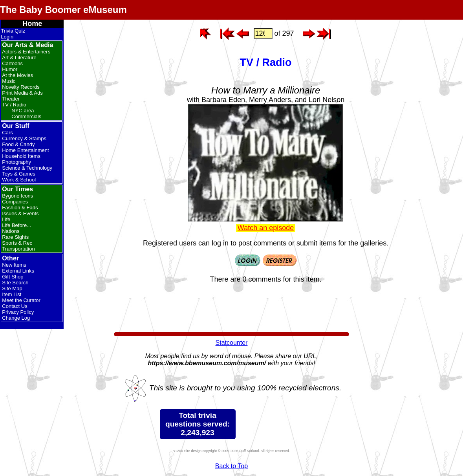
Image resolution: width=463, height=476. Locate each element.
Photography (16, 162)
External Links (18, 271)
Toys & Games (19, 174)
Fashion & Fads (20, 208)
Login (7, 37)
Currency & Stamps (24, 138)
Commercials (26, 116)
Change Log (16, 318)
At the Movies (17, 75)
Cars (7, 133)
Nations (11, 231)
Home (32, 24)
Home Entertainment (25, 150)
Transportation (18, 249)
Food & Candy (18, 144)
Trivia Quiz (13, 31)
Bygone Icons (17, 196)
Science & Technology (27, 168)
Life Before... (16, 225)
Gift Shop (13, 277)
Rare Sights (15, 237)
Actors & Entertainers (26, 52)
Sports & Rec (17, 243)
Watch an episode (266, 228)
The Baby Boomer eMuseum (63, 10)
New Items (14, 265)
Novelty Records (21, 87)
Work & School (19, 180)
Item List (12, 294)
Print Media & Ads (22, 93)
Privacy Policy (18, 312)
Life (6, 219)
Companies (15, 202)
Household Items (21, 156)
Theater (11, 99)
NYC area (23, 111)
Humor (10, 69)
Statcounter (232, 343)
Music (9, 81)
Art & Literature (19, 58)
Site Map (12, 288)
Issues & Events (20, 213)
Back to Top (231, 466)
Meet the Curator (21, 300)
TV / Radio (14, 105)
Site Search (15, 283)
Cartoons (12, 63)
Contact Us (15, 306)
